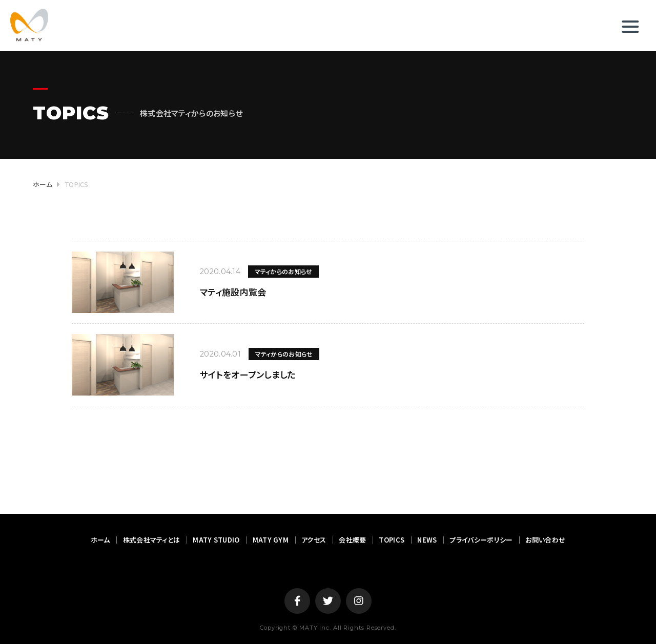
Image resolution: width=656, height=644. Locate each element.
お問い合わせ (545, 540)
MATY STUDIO (216, 540)
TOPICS (392, 540)
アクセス (314, 540)
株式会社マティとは (152, 540)
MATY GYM (271, 540)
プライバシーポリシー (481, 540)
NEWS (427, 540)
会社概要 (352, 540)
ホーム (100, 540)
